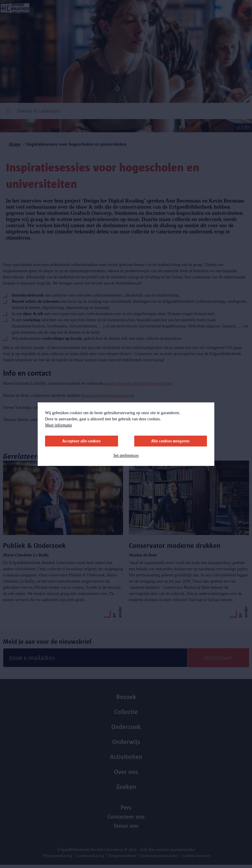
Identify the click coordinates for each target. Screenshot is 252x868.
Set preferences (126, 455)
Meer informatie (58, 425)
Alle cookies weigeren (170, 441)
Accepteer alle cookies (82, 441)
